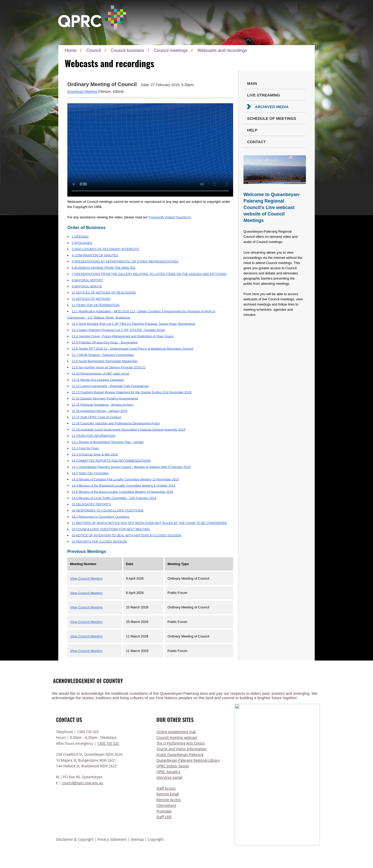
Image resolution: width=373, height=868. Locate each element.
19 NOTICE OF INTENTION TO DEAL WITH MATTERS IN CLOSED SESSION (126, 535)
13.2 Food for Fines (85, 448)
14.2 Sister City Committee (90, 473)
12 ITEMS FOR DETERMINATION (96, 305)
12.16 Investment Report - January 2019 (100, 411)
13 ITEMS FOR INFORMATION (94, 436)
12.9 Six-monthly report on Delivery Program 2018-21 (109, 367)
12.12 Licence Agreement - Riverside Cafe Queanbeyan (110, 386)
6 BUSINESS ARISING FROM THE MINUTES (104, 268)
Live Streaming (264, 95)
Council (94, 50)
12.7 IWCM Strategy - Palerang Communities (103, 355)
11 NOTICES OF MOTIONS (91, 299)
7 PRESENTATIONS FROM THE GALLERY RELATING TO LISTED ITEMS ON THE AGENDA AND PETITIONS (149, 274)
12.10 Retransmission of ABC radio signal (100, 373)
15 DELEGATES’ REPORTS (91, 504)
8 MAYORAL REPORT (87, 280)
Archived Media (272, 107)
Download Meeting (82, 92)
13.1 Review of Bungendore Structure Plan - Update (108, 442)
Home (71, 50)
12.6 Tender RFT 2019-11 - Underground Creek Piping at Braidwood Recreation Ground (132, 349)
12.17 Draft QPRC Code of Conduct (96, 417)
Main (252, 83)
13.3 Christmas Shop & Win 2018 (95, 454)
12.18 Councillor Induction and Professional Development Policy (116, 423)
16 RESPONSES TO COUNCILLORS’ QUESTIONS (108, 510)
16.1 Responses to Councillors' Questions (101, 517)
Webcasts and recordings (222, 50)
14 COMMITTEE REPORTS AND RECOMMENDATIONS (111, 461)
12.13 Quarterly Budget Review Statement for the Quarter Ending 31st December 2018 (132, 392)
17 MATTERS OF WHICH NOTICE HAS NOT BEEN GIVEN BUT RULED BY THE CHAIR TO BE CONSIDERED (149, 523)
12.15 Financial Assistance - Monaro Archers (102, 405)
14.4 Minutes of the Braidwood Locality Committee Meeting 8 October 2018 (124, 485)
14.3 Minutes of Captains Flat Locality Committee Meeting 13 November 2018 (125, 479)
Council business (128, 50)
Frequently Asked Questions (170, 217)
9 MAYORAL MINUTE (87, 286)
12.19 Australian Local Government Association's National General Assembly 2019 (128, 429)
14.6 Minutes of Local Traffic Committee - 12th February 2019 (114, 498)
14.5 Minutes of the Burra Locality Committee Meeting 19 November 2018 (123, 492)
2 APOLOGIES (82, 243)
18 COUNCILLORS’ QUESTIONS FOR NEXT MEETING (111, 529)
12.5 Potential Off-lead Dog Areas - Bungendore (105, 342)
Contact (256, 142)
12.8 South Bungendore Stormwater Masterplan (105, 361)
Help (252, 130)
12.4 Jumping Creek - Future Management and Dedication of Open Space (123, 336)
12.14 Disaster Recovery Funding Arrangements (105, 398)
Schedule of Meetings (272, 118)
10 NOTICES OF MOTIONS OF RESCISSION (104, 293)
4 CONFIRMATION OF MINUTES (95, 255)
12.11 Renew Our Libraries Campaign (98, 380)
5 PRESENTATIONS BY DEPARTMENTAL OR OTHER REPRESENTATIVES (125, 261)
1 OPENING (80, 237)
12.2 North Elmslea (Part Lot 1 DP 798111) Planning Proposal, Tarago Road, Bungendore (134, 324)
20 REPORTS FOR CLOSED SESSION (99, 541)
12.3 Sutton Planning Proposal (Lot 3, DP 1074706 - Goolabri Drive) (119, 330)
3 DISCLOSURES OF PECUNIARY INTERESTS (105, 249)
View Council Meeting (86, 578)
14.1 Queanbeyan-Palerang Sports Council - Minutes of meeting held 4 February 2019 (131, 467)
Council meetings (171, 50)
